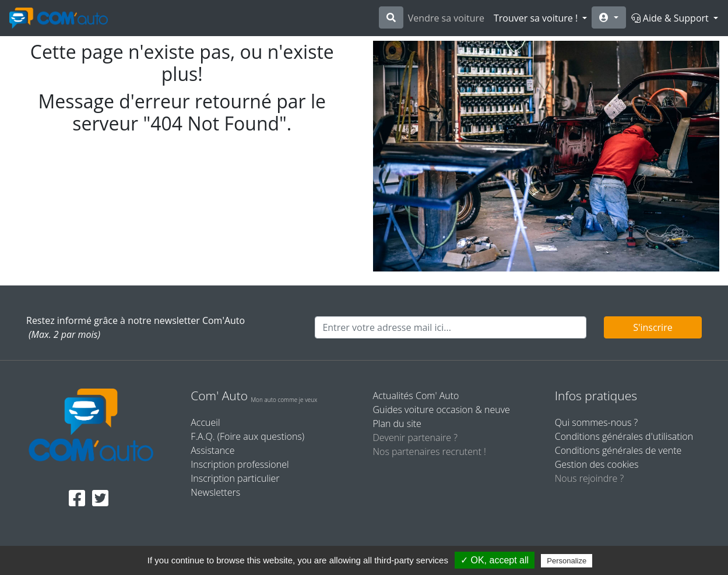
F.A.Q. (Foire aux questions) (247, 436)
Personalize (567, 561)
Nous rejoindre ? (589, 478)
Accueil (205, 422)
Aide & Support (671, 18)
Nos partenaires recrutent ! (430, 451)
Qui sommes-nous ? (597, 422)
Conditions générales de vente (618, 450)
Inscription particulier (235, 478)
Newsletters (215, 492)
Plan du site (397, 424)
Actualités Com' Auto (416, 396)
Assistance (212, 450)
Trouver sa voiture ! (537, 18)
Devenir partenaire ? (415, 438)
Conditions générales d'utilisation (624, 436)
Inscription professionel (240, 464)
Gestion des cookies (597, 464)
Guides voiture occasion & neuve (442, 410)
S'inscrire (653, 327)
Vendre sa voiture (446, 18)
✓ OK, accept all (495, 560)
